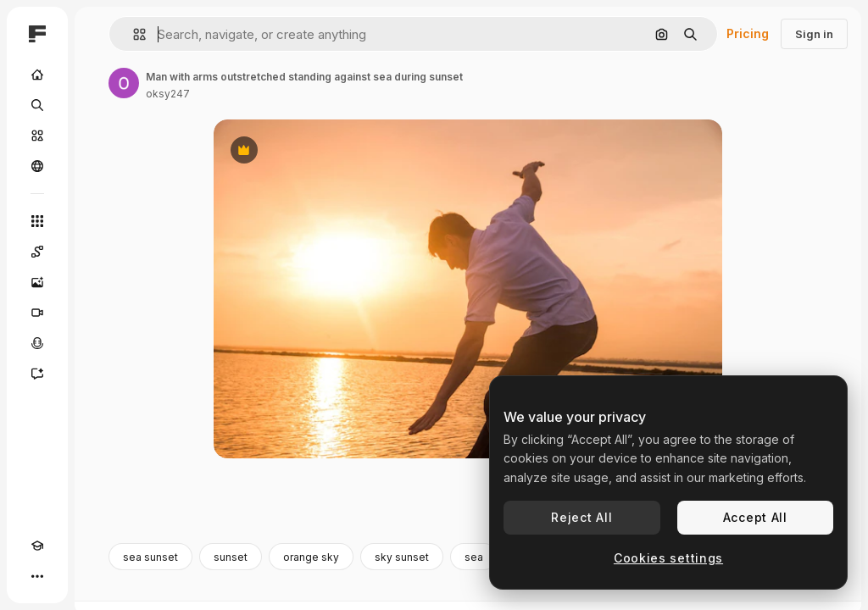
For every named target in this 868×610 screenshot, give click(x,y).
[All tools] (37, 221)
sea (474, 557)
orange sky (311, 557)
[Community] (37, 166)
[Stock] (37, 136)
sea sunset (150, 557)
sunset (231, 557)
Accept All (755, 517)
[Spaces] (37, 252)
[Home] (37, 75)
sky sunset (402, 557)
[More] (37, 576)
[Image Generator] (37, 282)
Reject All (581, 517)
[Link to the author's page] (124, 83)
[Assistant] (37, 374)
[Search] (37, 105)
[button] (133, 34)
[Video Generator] (37, 313)
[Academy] (37, 546)
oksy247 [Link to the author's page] (168, 94)
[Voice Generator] (37, 343)
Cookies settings (668, 558)
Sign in (814, 34)
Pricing (748, 33)
